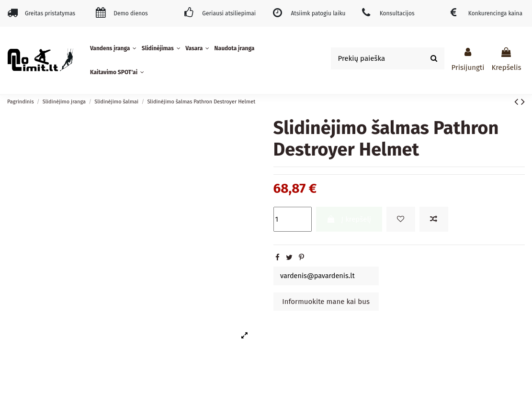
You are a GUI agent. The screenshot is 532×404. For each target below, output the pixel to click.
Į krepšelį (349, 219)
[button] (114, 48)
